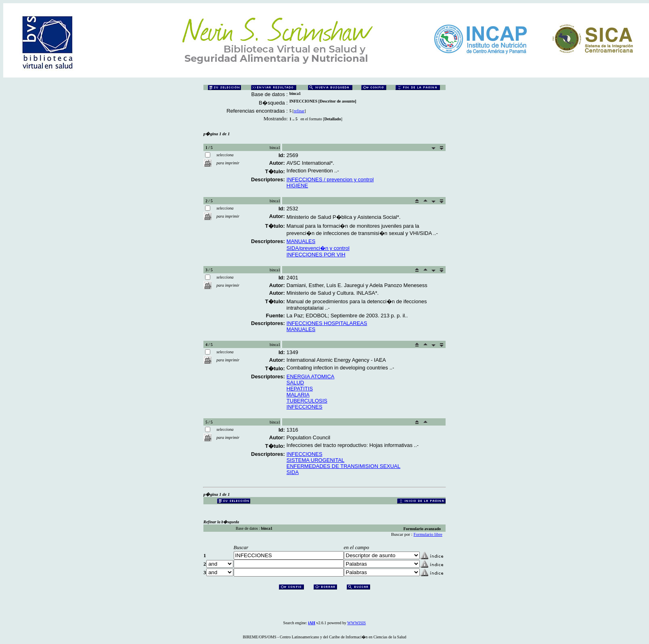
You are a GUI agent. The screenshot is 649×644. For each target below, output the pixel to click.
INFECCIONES (305, 407)
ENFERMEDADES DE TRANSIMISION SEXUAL (343, 466)
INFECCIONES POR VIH (316, 255)
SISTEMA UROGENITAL (316, 460)
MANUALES (301, 241)
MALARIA (298, 395)
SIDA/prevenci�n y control (318, 248)
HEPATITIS (300, 389)
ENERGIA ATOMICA (311, 377)
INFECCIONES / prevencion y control (330, 179)
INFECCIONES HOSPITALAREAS (327, 323)
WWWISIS (356, 623)
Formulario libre (428, 534)
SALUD (295, 383)
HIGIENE (297, 186)
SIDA (293, 472)
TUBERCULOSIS (307, 401)
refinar (299, 111)
